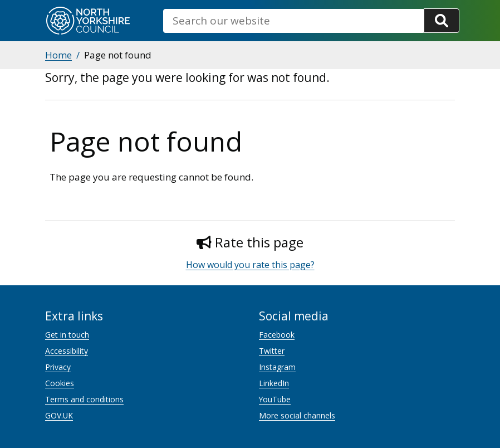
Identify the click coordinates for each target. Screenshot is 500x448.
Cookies (60, 383)
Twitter (272, 351)
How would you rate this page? (250, 265)
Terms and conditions (84, 399)
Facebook (277, 335)
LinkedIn (274, 383)
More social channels (297, 415)
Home (58, 55)
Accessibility (67, 351)
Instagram (277, 367)
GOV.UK (59, 415)
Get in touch (67, 335)
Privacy (58, 367)
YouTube (275, 399)
